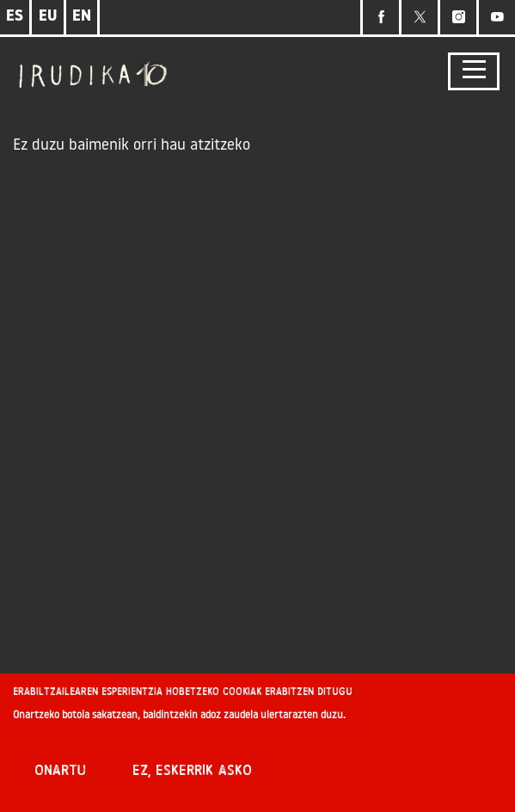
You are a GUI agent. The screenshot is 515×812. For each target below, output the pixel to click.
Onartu (60, 772)
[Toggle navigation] (474, 72)
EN (82, 17)
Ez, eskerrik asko (192, 772)
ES (15, 17)
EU (48, 17)
